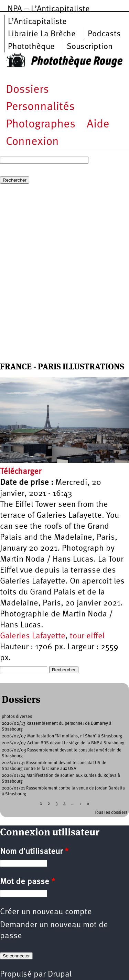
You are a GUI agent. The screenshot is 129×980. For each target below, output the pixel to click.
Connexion (32, 142)
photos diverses (17, 717)
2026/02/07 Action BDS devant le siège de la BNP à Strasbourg (63, 743)
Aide (98, 125)
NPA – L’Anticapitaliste (49, 9)
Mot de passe (28, 882)
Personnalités (40, 107)
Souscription (90, 47)
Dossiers (27, 90)
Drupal (60, 975)
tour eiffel (87, 636)
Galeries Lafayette (33, 636)
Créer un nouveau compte (46, 912)
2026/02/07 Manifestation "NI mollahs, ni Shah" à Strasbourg (62, 736)
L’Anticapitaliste (37, 22)
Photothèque (31, 47)
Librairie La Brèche (42, 34)
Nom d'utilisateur (34, 852)
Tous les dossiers (111, 813)
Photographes (41, 125)
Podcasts (104, 34)
